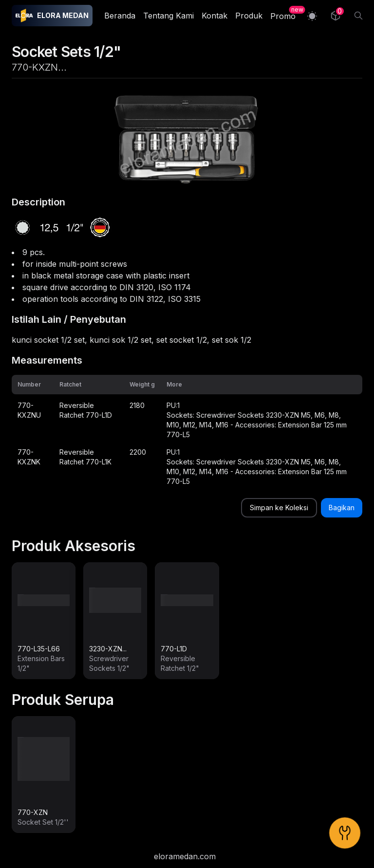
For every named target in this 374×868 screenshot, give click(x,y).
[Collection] (336, 16)
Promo (283, 16)
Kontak (215, 16)
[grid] (187, 433)
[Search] (358, 16)
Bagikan (342, 508)
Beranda (120, 16)
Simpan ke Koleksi (279, 508)
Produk (249, 16)
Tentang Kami (168, 16)
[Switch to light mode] (312, 16)
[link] (44, 621)
